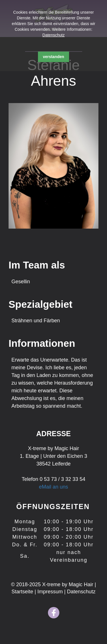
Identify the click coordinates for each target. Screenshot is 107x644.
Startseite (23, 592)
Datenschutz (54, 35)
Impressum (51, 592)
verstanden (53, 57)
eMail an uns (53, 487)
